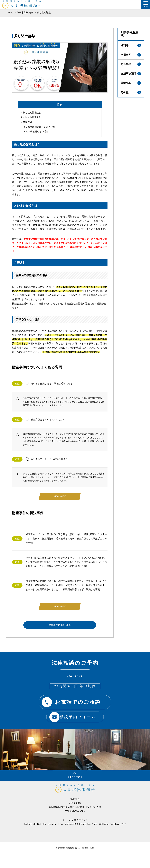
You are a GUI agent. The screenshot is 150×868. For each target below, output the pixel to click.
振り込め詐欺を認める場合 (40, 124)
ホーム (9, 13)
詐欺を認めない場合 (36, 129)
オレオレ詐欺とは (31, 115)
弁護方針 (27, 120)
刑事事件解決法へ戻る (60, 623)
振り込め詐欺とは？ (32, 110)
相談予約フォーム (71, 715)
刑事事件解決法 (25, 13)
